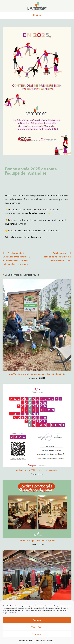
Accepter (37, 620)
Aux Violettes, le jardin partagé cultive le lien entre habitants (37, 375)
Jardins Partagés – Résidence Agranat (37, 542)
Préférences (37, 634)
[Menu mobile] (37, 15)
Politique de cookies (26, 640)
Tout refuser (37, 627)
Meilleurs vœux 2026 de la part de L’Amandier (37, 471)
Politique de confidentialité (44, 640)
